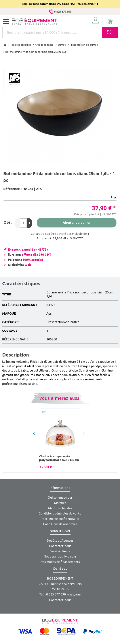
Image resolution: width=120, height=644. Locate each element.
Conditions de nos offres (60, 524)
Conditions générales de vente (60, 513)
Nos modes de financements (60, 562)
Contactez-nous (60, 546)
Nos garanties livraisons (60, 556)
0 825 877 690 (60, 11)
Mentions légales (60, 508)
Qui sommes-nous (60, 498)
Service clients (60, 551)
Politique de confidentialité (60, 519)
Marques (60, 503)
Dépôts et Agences (60, 541)
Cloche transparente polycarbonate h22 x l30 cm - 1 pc (60, 458)
